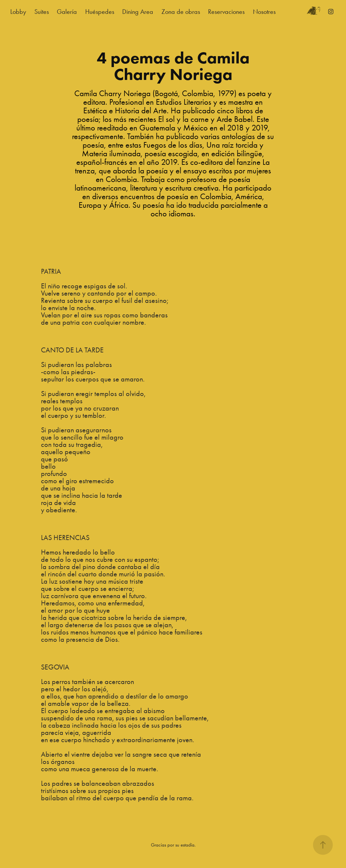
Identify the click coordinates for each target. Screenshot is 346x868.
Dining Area (138, 12)
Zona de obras (181, 12)
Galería (67, 12)
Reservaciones (226, 12)
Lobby (18, 12)
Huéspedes (100, 12)
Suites (42, 12)
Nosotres (264, 12)
